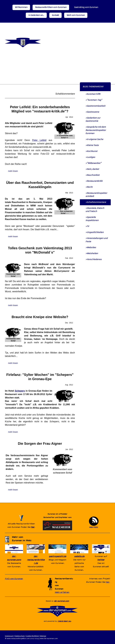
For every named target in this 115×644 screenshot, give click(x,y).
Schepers (20, 391)
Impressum (9, 636)
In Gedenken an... (36, 15)
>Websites (91, 247)
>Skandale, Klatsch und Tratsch (95, 210)
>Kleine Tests (92, 145)
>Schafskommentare (96, 202)
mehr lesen (13, 171)
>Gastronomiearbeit (95, 106)
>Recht (89, 187)
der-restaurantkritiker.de (36, 560)
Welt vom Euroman (76, 15)
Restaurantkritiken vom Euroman (51, 7)
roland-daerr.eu (64, 621)
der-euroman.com (62, 601)
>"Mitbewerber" (93, 163)
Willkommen (21, 7)
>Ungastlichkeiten (95, 232)
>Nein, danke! (92, 169)
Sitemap (43, 636)
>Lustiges (90, 157)
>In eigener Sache (94, 139)
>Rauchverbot (92, 175)
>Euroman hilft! (93, 94)
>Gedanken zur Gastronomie (93, 119)
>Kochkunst (91, 151)
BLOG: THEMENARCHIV (93, 87)
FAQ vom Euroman (14, 579)
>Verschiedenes (94, 259)
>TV (87, 226)
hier (33, 527)
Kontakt (55, 15)
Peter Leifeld (39, 140)
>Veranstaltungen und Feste (97, 240)
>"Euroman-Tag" (94, 100)
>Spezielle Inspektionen (92, 219)
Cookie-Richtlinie (32, 636)
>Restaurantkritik (94, 181)
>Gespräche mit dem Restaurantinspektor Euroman (96, 130)
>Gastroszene (92, 112)
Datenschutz (20, 636)
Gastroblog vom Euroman (86, 7)
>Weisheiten (92, 253)
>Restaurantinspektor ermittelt (96, 195)
